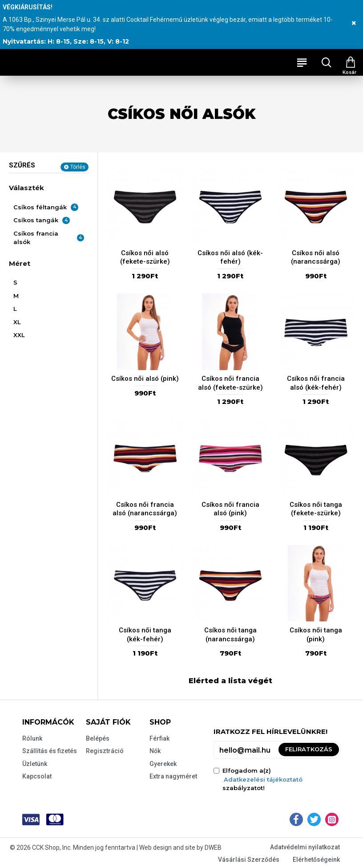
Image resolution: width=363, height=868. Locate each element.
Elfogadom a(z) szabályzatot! (259, 779)
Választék (26, 188)
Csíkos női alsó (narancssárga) (316, 257)
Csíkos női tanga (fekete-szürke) (316, 509)
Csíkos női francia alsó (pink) (230, 509)
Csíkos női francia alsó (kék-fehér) (316, 383)
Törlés (78, 167)
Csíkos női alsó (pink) (145, 379)
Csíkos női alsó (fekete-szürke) (145, 257)
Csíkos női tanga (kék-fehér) (145, 635)
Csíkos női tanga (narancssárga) (230, 635)
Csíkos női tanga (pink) (316, 635)
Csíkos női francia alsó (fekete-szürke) (230, 383)
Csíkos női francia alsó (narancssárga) (145, 509)
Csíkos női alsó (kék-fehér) (230, 257)
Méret (20, 263)
